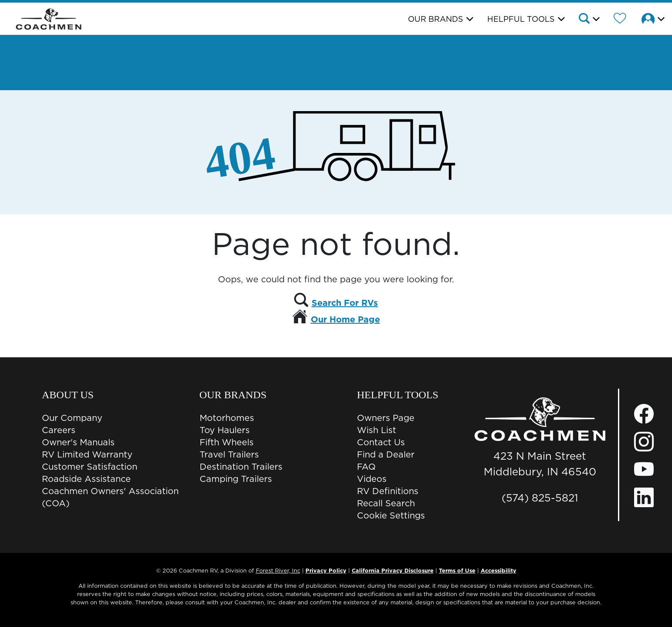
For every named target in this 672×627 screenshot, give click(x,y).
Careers (59, 430)
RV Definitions (388, 491)
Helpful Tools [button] (521, 19)
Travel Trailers (229, 454)
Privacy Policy (326, 570)
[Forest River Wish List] (620, 20)
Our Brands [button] (436, 19)
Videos (372, 479)
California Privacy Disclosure (393, 570)
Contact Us (381, 442)
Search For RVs (345, 303)
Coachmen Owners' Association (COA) (110, 497)
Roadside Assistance (86, 479)
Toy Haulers (225, 430)
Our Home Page (345, 319)
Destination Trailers (241, 467)
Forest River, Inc (278, 570)
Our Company (72, 418)
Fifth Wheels (227, 442)
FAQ (366, 467)
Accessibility (499, 570)
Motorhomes (227, 418)
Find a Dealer (386, 454)
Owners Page (386, 418)
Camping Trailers (236, 479)
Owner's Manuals (78, 442)
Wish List (377, 430)
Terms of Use (457, 570)
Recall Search (386, 503)
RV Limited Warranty (87, 454)
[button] (589, 20)
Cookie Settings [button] (391, 515)
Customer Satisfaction (90, 467)
